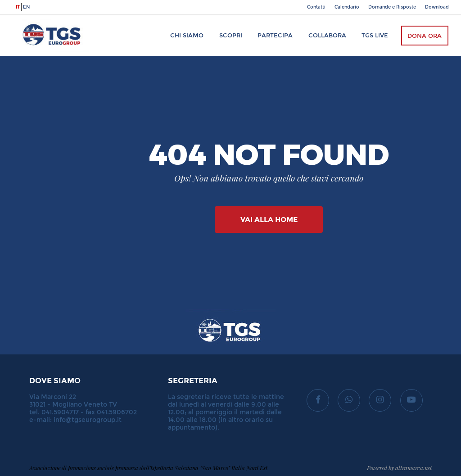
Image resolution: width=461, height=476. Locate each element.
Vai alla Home (269, 220)
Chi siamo (187, 35)
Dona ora (425, 36)
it (18, 7)
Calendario (347, 7)
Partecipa (275, 35)
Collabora (327, 35)
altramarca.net (414, 468)
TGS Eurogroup (43, 20)
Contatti (316, 7)
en (26, 7)
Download (437, 7)
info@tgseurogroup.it (88, 420)
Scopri (231, 35)
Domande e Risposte (392, 7)
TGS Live (375, 35)
